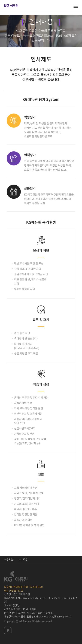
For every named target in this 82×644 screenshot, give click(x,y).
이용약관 (9, 560)
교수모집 (23, 560)
